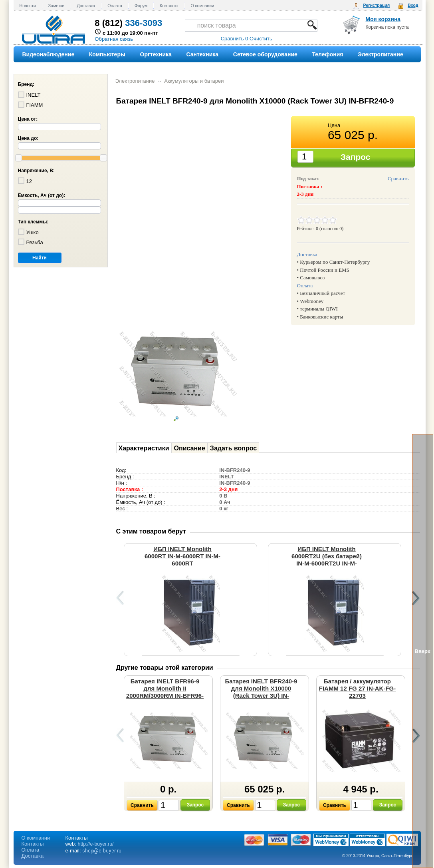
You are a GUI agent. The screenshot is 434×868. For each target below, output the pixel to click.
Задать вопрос (233, 448)
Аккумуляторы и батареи (194, 81)
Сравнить (398, 178)
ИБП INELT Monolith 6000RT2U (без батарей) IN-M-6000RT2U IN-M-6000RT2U (327, 560)
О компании (202, 6)
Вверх (423, 651)
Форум (141, 6)
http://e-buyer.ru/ (96, 844)
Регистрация (376, 5)
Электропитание (135, 81)
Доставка (86, 6)
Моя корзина (383, 19)
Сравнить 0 (235, 39)
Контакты (169, 6)
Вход (413, 5)
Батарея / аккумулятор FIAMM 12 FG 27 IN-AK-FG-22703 (358, 688)
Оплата (115, 6)
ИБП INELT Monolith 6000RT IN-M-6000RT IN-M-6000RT (182, 556)
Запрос (195, 805)
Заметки (56, 6)
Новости (28, 6)
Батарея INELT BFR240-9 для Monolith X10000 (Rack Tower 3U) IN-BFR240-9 (261, 692)
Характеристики (144, 448)
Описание (190, 448)
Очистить (261, 39)
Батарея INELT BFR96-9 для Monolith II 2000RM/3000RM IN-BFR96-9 (165, 692)
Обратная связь (114, 39)
